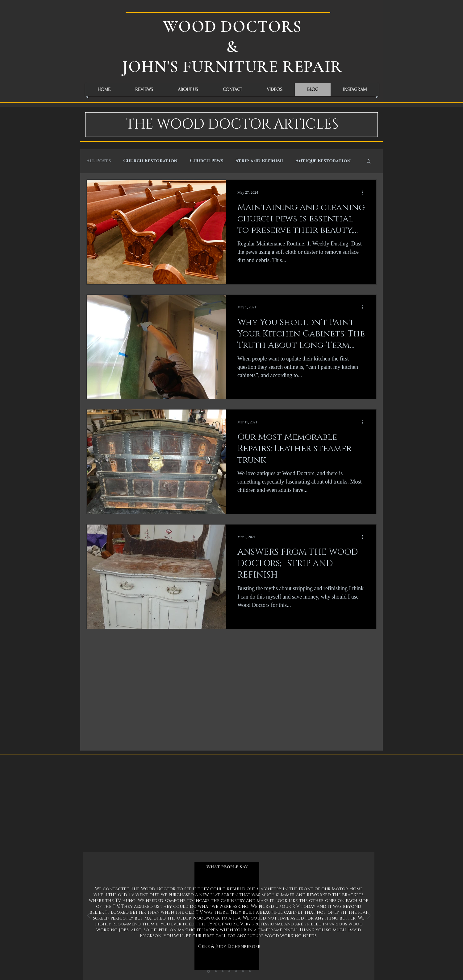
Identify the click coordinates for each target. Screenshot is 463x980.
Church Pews (206, 161)
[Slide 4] (229, 971)
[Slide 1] (209, 971)
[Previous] (89, 916)
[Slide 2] (216, 971)
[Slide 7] (250, 971)
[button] (369, 162)
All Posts (99, 161)
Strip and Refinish (259, 161)
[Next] (369, 916)
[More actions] (364, 192)
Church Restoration (150, 161)
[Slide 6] (243, 971)
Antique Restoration (323, 161)
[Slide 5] (236, 971)
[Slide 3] (223, 971)
